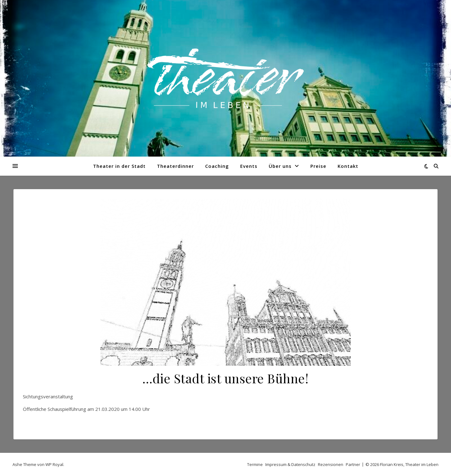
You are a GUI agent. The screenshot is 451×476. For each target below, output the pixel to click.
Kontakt (348, 166)
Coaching (217, 166)
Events (249, 166)
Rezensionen (331, 464)
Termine (255, 464)
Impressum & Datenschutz (290, 464)
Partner (353, 464)
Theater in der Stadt (119, 166)
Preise (318, 166)
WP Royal (54, 464)
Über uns (280, 166)
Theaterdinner (175, 166)
